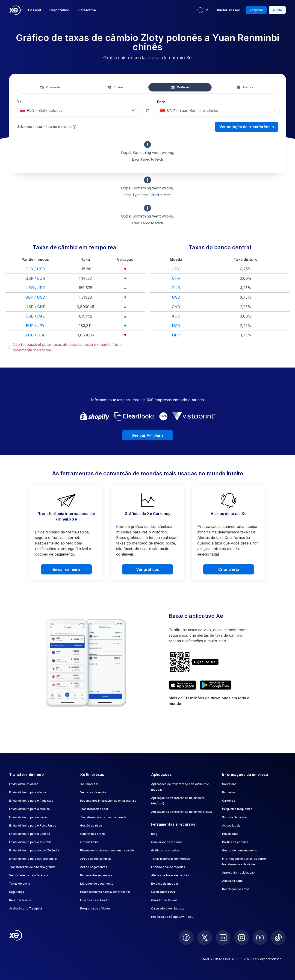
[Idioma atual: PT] (204, 10)
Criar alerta (229, 569)
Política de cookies (235, 842)
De (19, 102)
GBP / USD (35, 297)
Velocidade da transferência (29, 875)
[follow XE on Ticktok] (278, 938)
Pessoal (35, 10)
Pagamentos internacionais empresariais (108, 801)
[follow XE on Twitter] (205, 938)
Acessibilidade (232, 881)
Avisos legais (231, 825)
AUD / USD (35, 335)
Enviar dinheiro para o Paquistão (31, 801)
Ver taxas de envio (93, 792)
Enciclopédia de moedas (168, 867)
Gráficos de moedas (165, 850)
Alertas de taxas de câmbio (170, 875)
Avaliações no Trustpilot (26, 908)
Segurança (17, 892)
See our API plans (147, 435)
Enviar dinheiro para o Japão (29, 817)
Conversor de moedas (167, 842)
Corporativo (59, 10)
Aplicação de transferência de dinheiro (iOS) (182, 812)
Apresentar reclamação (238, 873)
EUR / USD (35, 269)
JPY (176, 269)
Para (161, 102)
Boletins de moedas (165, 884)
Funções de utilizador (95, 900)
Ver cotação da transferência (247, 127)
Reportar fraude (20, 900)
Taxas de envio (20, 884)
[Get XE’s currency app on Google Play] (216, 685)
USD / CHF (35, 307)
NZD (176, 326)
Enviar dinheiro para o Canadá (30, 834)
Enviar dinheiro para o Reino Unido (33, 825)
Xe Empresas (89, 784)
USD (176, 297)
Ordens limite (89, 842)
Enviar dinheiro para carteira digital (33, 859)
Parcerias (229, 792)
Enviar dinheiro (66, 569)
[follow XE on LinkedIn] (223, 938)
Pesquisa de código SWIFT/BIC (172, 917)
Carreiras (229, 801)
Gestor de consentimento (240, 850)
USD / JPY (35, 288)
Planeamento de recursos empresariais (107, 850)
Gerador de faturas (164, 900)
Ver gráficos (148, 569)
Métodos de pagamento (97, 884)
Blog (154, 834)
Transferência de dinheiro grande (32, 867)
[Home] (15, 10)
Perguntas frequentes (237, 809)
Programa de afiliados (95, 908)
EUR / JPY (35, 326)
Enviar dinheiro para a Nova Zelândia (34, 850)
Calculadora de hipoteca (168, 908)
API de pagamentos (94, 867)
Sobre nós (229, 784)
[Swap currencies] (147, 110)
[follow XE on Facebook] (186, 938)
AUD (176, 316)
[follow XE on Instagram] (242, 938)
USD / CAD (35, 316)
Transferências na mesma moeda (103, 817)
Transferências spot (94, 809)
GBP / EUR (35, 278)
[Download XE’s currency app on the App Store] (183, 685)
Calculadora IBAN (163, 892)
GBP (176, 335)
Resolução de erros (236, 889)
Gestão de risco (91, 825)
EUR (176, 288)
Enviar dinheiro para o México (29, 809)
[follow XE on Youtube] (260, 938)
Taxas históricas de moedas (171, 859)
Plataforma (87, 10)
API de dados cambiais (96, 859)
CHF (176, 278)
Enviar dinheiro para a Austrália (30, 842)
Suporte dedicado (235, 817)
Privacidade (230, 834)
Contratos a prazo (93, 834)
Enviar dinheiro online (24, 784)
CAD (176, 307)
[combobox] (77, 110)
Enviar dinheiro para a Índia (28, 792)
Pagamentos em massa (96, 875)
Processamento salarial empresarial (105, 892)
